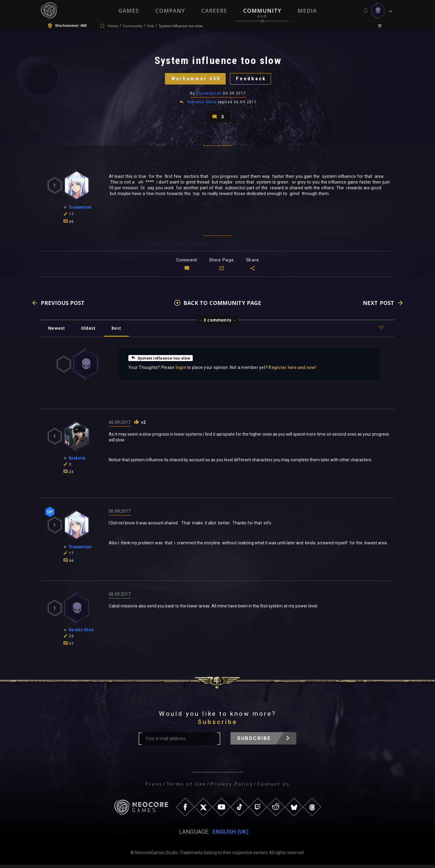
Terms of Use (186, 787)
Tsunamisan (209, 95)
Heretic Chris (202, 104)
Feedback (252, 80)
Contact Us (273, 787)
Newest (57, 331)
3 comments (217, 323)
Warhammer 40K (195, 80)
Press (154, 787)
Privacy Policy (232, 787)
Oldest (89, 331)
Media (307, 11)
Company (170, 11)
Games (129, 11)
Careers (214, 11)
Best (118, 331)
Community (262, 11)
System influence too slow (161, 361)
